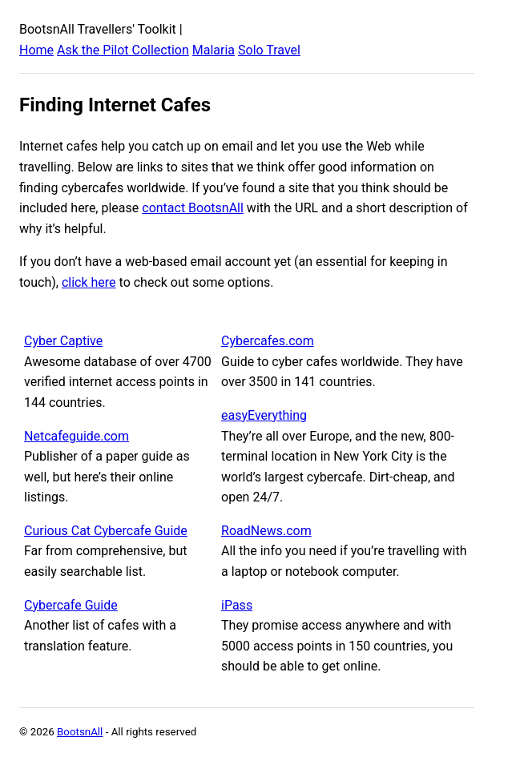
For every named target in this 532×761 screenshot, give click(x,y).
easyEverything (264, 415)
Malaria (214, 50)
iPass (237, 605)
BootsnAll (80, 732)
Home (36, 50)
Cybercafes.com (268, 341)
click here (89, 282)
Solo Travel (269, 50)
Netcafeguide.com (77, 436)
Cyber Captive (63, 341)
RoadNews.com (266, 531)
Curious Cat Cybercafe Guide (106, 531)
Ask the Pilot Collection (123, 50)
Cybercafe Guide (71, 605)
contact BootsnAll (193, 208)
